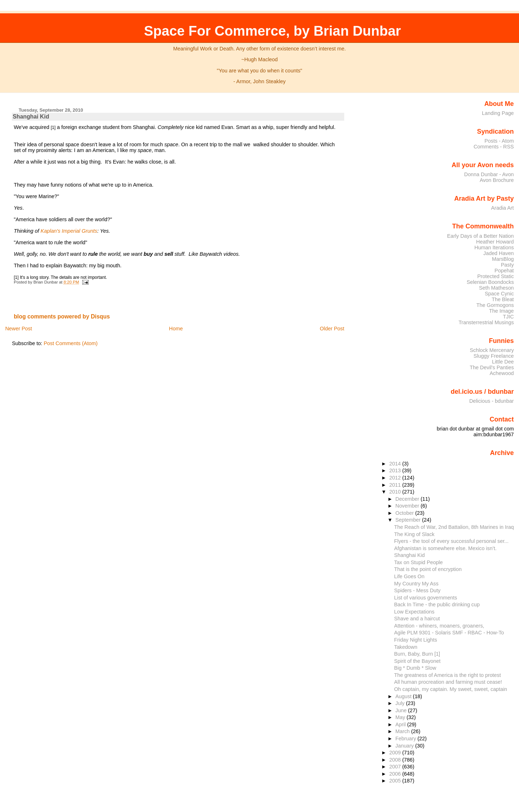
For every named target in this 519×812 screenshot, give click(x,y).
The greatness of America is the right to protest (448, 675)
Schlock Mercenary (492, 350)
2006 (396, 774)
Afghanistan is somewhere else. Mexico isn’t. (445, 548)
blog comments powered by (62, 316)
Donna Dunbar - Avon (489, 174)
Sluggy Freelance (494, 356)
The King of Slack (414, 534)
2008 (396, 760)
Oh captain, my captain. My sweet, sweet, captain (451, 689)
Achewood (502, 373)
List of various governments (426, 598)
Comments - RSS (494, 147)
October (405, 513)
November (408, 506)
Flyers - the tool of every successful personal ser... (452, 541)
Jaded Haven (499, 253)
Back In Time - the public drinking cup (437, 604)
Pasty (507, 265)
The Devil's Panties (492, 367)
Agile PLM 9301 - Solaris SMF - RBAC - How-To (449, 633)
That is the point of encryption (428, 569)
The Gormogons (495, 305)
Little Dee (503, 362)
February (406, 739)
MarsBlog (503, 259)
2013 (396, 470)
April (401, 724)
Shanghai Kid (31, 117)
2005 (396, 781)
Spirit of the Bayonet (418, 661)
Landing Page (498, 113)
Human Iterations (494, 247)
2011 (396, 485)
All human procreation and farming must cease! (448, 682)
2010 (396, 492)
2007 (396, 767)
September (409, 520)
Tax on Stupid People (419, 562)
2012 (396, 478)
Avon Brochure (497, 180)
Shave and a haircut (417, 619)
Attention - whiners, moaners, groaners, (439, 626)
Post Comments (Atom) (71, 343)
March (403, 731)
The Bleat (503, 299)
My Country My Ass (416, 584)
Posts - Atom (499, 141)
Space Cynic (499, 294)
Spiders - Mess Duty (418, 590)
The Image (502, 311)
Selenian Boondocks (490, 282)
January (405, 746)
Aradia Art (503, 208)
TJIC (508, 317)
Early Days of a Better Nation (480, 236)
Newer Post (18, 329)
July (401, 703)
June (402, 710)
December (408, 499)
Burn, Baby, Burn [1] (417, 654)
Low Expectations (414, 612)
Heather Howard (495, 242)
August (404, 696)
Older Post (332, 329)
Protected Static (495, 276)
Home (176, 329)
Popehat (504, 271)
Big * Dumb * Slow (415, 668)
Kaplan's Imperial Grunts (69, 231)
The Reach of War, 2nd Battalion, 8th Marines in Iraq (454, 527)
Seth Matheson (496, 288)
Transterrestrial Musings (486, 322)
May (401, 717)
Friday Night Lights (416, 640)
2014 (396, 464)
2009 (396, 753)
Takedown (406, 647)
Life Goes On (409, 576)
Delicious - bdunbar (492, 401)
